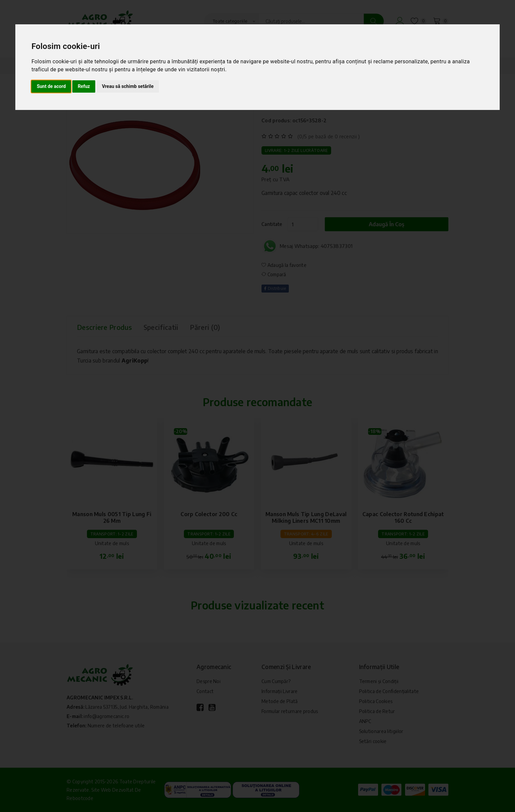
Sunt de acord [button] (51, 86)
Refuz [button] (84, 86)
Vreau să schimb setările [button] (128, 86)
